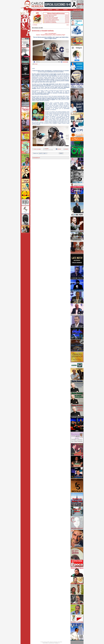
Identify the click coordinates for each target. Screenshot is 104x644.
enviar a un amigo (37, 149)
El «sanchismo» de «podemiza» (50, 22)
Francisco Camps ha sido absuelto (51, 19)
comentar (47, 149)
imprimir (67, 149)
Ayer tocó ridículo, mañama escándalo (52, 20)
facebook (59, 149)
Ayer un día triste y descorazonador (51, 17)
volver (68, 25)
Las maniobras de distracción (50, 21)
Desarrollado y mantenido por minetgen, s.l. (51, 643)
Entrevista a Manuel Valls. (49, 16)
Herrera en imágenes (77, 16)
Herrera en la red (76, 14)
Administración (77, 12)
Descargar (35, 64)
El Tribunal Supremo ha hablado (50, 15)
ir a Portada (35, 25)
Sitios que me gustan (77, 18)
